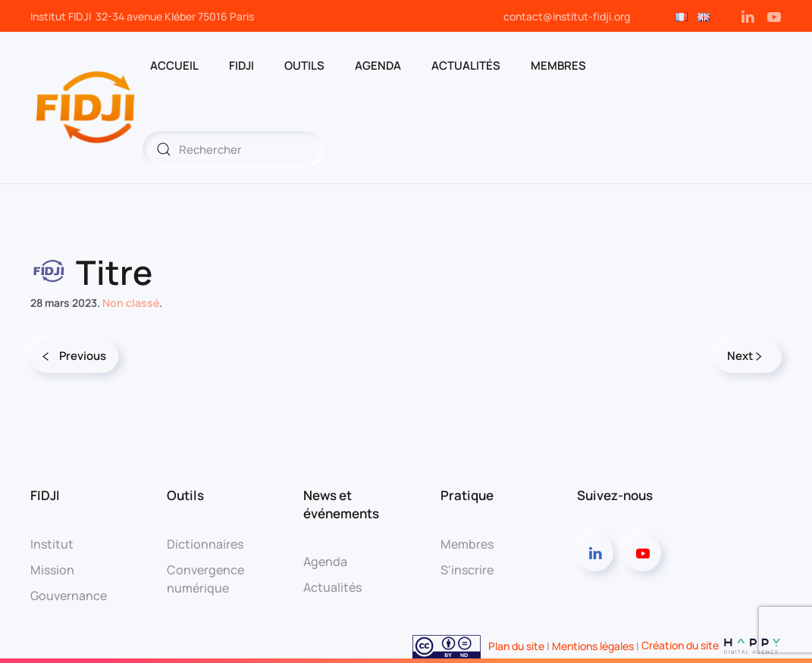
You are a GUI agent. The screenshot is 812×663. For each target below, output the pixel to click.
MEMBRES (558, 66)
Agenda (325, 561)
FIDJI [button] (241, 66)
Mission (52, 570)
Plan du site (516, 645)
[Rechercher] (234, 149)
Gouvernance (69, 596)
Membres (467, 544)
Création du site (712, 645)
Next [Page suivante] (745, 356)
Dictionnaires (205, 544)
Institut (52, 544)
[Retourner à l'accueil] (86, 108)
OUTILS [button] (304, 66)
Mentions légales (593, 645)
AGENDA (378, 66)
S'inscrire (467, 570)
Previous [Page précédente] (74, 356)
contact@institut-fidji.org (567, 16)
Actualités (466, 66)
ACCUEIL (174, 66)
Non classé (131, 303)
